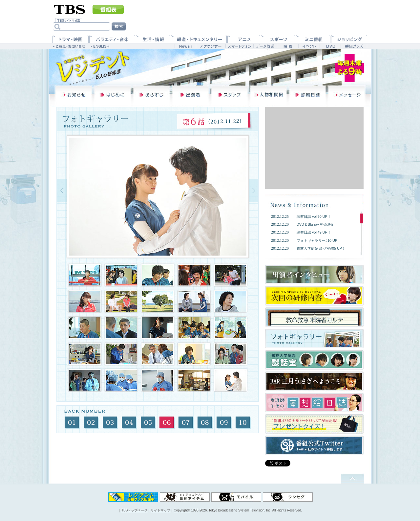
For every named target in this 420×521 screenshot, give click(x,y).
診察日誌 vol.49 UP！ (314, 232)
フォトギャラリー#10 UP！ (319, 240)
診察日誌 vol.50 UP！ (314, 216)
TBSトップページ (134, 510)
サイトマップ (160, 510)
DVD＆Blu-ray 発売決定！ (317, 224)
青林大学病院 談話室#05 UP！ (321, 248)
